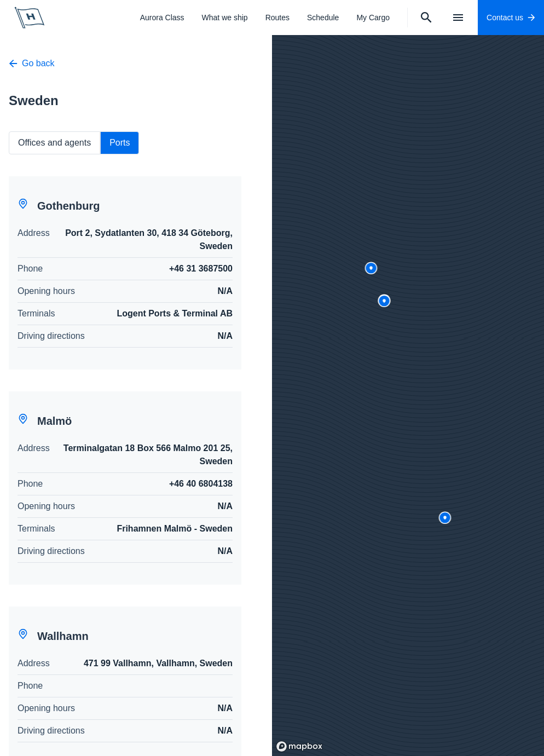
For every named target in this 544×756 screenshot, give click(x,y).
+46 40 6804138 (201, 484)
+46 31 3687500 (201, 269)
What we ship (225, 18)
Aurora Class (162, 18)
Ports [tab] (120, 143)
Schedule (323, 18)
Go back (32, 63)
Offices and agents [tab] (54, 143)
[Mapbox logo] (299, 746)
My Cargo (373, 18)
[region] (408, 396)
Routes (277, 18)
